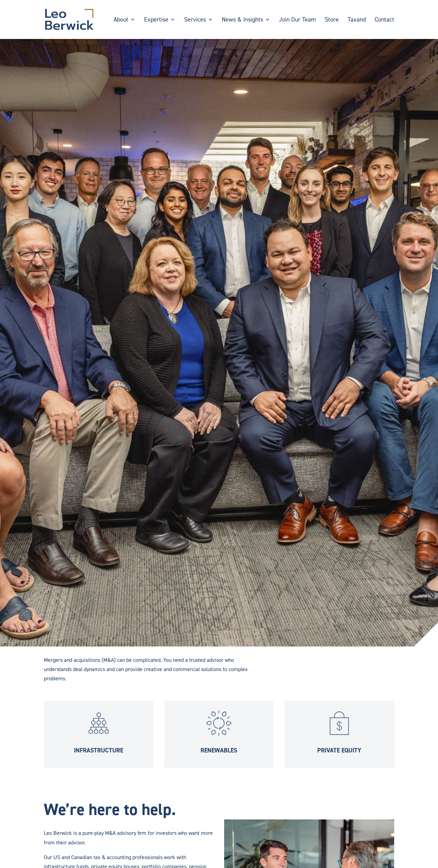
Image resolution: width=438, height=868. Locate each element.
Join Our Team (297, 20)
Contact (384, 20)
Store (332, 20)
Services (195, 20)
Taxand (357, 20)
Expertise (156, 20)
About (121, 20)
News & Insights (242, 20)
